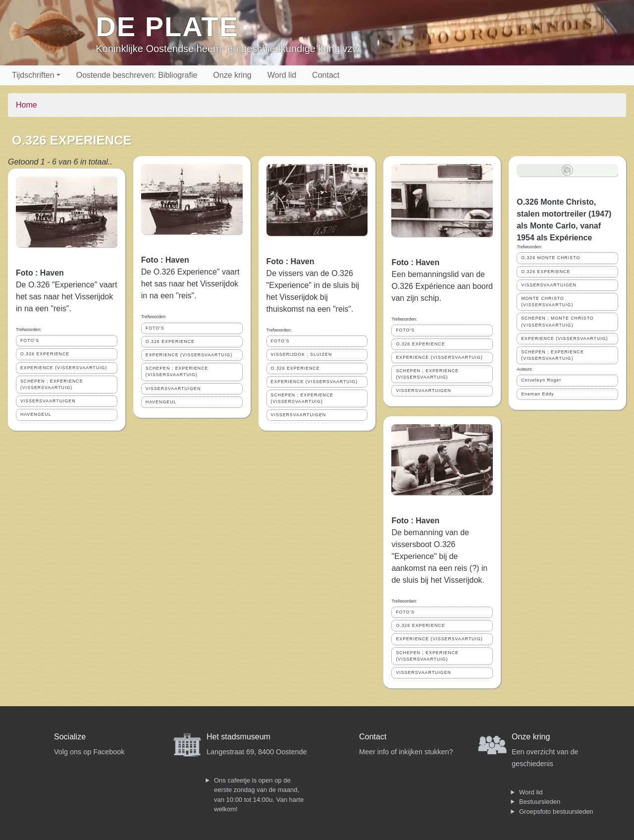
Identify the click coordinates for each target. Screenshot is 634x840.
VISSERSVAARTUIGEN (48, 401)
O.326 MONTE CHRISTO (551, 258)
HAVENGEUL (36, 414)
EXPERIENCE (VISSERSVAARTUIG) (64, 368)
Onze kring (232, 75)
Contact (326, 75)
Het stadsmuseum (238, 737)
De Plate (167, 27)
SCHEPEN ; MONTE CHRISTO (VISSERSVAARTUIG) (557, 321)
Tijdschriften (33, 75)
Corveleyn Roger (541, 380)
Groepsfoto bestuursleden (556, 812)
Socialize (70, 737)
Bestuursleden (540, 802)
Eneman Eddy (537, 394)
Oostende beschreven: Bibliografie (137, 75)
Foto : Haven (40, 273)
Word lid (282, 75)
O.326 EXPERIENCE (45, 354)
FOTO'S (30, 340)
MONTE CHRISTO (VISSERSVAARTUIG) (547, 302)
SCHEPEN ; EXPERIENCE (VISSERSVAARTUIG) (52, 384)
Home (26, 105)
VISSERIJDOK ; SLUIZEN (302, 354)
